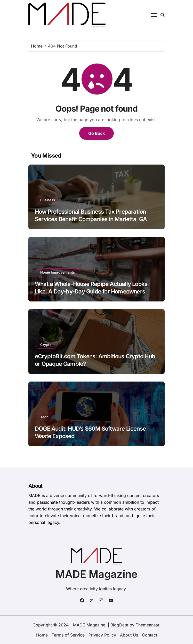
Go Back (96, 133)
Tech (44, 417)
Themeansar (147, 625)
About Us (129, 635)
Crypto (46, 345)
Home (42, 635)
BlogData (119, 625)
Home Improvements (58, 272)
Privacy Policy (102, 635)
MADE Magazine (96, 574)
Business (48, 200)
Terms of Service (68, 635)
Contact (150, 635)
